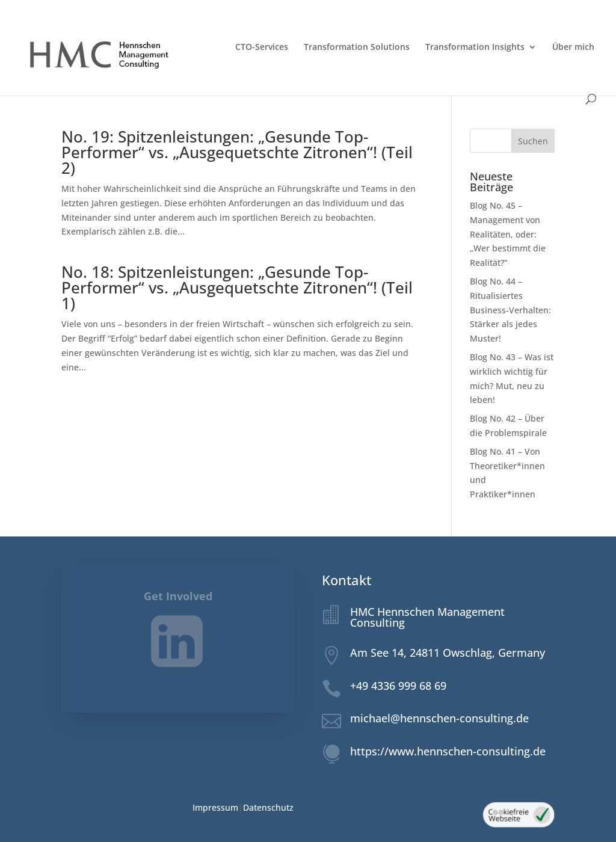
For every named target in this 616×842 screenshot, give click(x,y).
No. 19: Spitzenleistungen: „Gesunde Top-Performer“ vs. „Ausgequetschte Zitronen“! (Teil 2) (237, 152)
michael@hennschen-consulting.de (439, 718)
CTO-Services (262, 48)
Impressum (215, 807)
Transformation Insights (475, 48)
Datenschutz (268, 807)
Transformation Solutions (357, 48)
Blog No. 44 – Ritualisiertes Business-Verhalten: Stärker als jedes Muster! (510, 310)
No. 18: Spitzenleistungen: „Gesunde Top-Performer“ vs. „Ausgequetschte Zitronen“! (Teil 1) (237, 287)
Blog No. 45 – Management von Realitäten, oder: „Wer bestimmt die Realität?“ (508, 234)
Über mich (573, 48)
